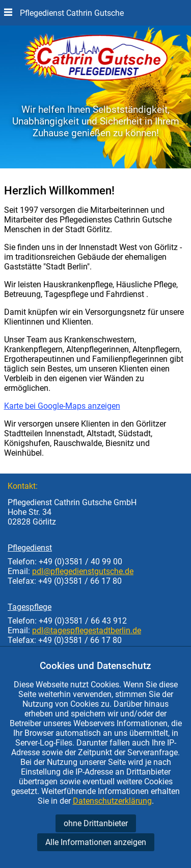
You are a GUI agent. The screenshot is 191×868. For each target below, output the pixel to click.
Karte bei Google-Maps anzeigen (62, 406)
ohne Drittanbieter (96, 823)
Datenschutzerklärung (112, 801)
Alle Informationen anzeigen (96, 842)
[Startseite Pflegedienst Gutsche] (96, 78)
